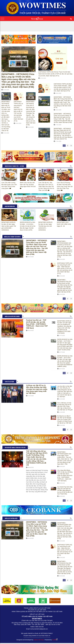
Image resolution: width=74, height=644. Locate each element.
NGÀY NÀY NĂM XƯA (10, 207)
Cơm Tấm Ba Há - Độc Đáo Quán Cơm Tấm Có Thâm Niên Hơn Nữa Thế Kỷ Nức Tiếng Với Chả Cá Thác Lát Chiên (46, 186)
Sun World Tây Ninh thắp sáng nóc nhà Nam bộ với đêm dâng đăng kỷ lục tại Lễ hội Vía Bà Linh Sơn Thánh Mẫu (65, 490)
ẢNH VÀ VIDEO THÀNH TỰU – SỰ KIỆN (14, 166)
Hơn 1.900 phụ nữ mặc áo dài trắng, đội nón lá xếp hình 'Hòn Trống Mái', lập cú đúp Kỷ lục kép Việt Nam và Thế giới (65, 406)
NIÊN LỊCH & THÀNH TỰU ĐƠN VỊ (12, 237)
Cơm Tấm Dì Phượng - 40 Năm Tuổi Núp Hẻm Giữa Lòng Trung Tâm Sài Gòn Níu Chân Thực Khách (65, 186)
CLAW (55, 640)
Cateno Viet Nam (39, 640)
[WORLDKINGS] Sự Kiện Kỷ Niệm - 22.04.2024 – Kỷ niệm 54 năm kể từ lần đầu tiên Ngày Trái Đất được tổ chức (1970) (28, 226)
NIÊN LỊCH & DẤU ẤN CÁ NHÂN (12, 317)
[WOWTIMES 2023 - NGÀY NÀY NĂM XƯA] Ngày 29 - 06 (64, 224)
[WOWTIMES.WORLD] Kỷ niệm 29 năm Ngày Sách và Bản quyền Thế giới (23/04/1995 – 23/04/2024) (9, 226)
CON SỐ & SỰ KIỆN (9, 382)
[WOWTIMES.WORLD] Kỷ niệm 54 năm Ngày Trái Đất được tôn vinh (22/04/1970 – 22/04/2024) (45, 226)
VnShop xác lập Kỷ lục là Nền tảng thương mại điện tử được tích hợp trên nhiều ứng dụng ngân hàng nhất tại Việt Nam (37, 389)
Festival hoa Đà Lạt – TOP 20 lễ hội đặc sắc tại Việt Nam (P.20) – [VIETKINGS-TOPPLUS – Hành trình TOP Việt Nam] (37, 324)
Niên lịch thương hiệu (11, 519)
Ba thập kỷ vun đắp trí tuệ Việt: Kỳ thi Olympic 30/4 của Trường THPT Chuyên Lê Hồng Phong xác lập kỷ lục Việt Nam (65, 419)
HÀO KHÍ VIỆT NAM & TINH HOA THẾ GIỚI (15, 448)
